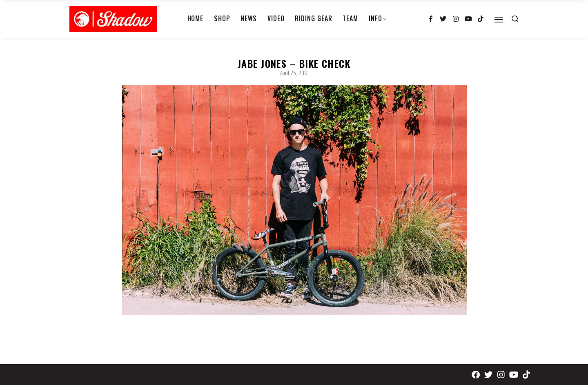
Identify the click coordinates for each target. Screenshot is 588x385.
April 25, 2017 (294, 73)
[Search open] (515, 19)
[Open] (499, 20)
